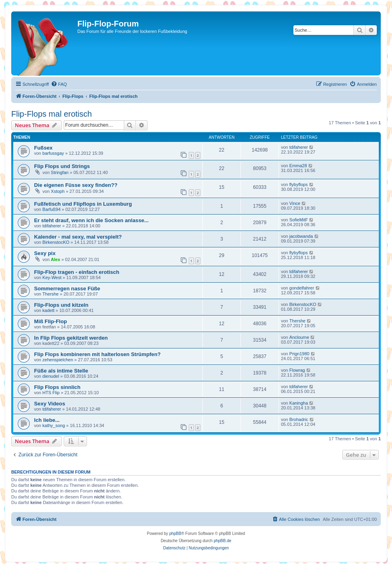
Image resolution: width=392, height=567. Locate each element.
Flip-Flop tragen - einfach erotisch (77, 272)
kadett (48, 310)
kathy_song (54, 425)
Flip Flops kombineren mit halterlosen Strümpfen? (97, 354)
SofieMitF (299, 220)
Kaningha (299, 403)
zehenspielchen (58, 360)
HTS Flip (51, 393)
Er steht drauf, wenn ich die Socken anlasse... (91, 220)
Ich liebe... (47, 420)
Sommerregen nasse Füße (67, 289)
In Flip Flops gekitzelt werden (71, 338)
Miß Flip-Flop (51, 321)
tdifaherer (299, 147)
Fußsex (43, 148)
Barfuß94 (52, 209)
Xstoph (58, 191)
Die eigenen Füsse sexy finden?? (76, 185)
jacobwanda (301, 236)
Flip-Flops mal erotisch (52, 114)
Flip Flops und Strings (62, 166)
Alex (56, 259)
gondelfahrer (302, 288)
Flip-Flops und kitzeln (61, 305)
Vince (295, 203)
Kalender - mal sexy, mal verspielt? (78, 237)
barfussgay (53, 153)
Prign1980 (299, 354)
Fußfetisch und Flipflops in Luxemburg (83, 204)
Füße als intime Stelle (61, 371)
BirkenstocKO (56, 242)
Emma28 (298, 166)
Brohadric (299, 419)
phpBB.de (222, 541)
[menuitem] (59, 84)
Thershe (51, 294)
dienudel (51, 376)
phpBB (175, 534)
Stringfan (60, 172)
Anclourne (299, 337)
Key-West (52, 277)
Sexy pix (45, 253)
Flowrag (297, 370)
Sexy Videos (50, 404)
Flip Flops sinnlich (57, 387)
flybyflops (299, 184)
